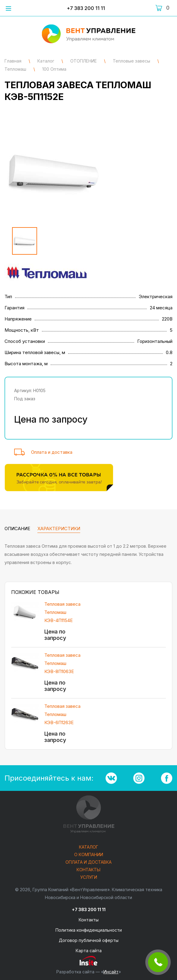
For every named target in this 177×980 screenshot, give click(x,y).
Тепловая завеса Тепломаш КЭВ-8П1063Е (62, 663)
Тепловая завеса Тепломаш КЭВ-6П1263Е (62, 714)
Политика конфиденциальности (89, 930)
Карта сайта (89, 951)
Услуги (89, 877)
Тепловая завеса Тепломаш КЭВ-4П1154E (62, 612)
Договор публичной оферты (89, 940)
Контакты (88, 870)
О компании (89, 855)
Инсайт (111, 972)
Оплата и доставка (52, 452)
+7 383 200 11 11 (86, 8)
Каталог (89, 847)
